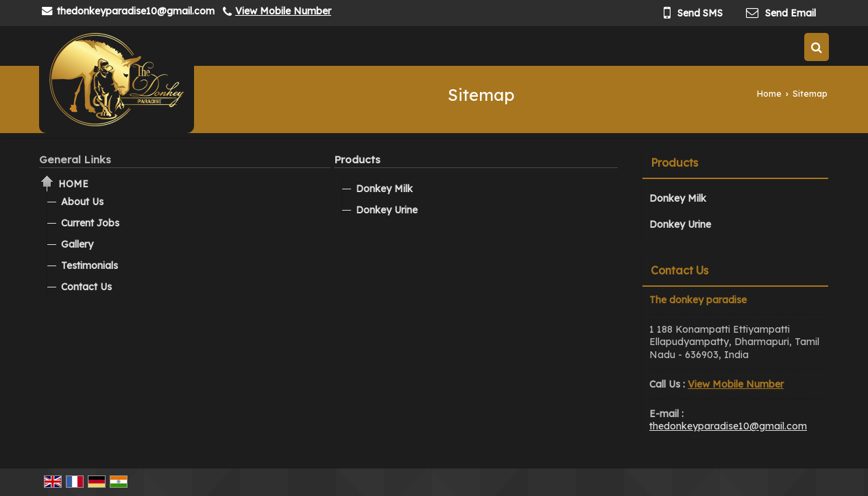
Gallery (77, 244)
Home (769, 93)
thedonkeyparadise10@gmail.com (136, 11)
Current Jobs (90, 223)
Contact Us (86, 287)
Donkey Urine (387, 210)
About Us (82, 202)
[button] (283, 11)
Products (357, 160)
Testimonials (89, 265)
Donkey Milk (384, 189)
